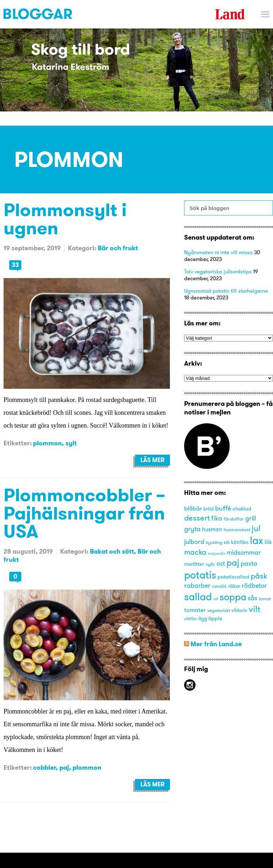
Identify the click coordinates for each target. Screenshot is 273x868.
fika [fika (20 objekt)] (217, 518)
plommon (47, 443)
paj (64, 767)
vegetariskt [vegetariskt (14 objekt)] (219, 610)
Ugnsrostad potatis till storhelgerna (226, 291)
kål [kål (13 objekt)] (227, 542)
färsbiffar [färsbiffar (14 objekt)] (234, 519)
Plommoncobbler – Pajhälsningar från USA (84, 513)
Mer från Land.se (216, 644)
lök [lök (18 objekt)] (268, 542)
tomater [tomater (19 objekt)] (195, 610)
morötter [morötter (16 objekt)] (194, 564)
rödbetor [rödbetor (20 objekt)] (254, 586)
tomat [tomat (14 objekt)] (265, 598)
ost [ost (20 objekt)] (221, 564)
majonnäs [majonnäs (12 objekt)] (217, 553)
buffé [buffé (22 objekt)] (223, 508)
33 (15, 265)
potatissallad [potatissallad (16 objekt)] (233, 577)
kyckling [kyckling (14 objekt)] (214, 542)
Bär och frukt (118, 248)
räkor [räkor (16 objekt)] (234, 586)
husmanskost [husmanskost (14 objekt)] (237, 529)
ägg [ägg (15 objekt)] (203, 619)
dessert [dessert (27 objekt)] (197, 518)
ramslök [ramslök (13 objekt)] (219, 586)
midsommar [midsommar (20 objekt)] (244, 553)
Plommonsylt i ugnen (65, 219)
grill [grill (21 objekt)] (251, 518)
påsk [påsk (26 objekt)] (259, 576)
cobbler (44, 767)
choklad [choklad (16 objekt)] (242, 509)
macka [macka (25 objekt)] (195, 552)
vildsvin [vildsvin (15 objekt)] (239, 610)
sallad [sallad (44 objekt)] (198, 597)
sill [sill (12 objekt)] (216, 599)
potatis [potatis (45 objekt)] (200, 575)
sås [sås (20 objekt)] (253, 598)
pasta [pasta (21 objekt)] (249, 563)
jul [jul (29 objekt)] (256, 528)
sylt (71, 443)
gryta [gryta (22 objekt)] (192, 529)
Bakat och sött (112, 551)
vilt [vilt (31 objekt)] (255, 609)
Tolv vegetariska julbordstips (218, 271)
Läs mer (152, 460)
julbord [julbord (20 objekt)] (194, 542)
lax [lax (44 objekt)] (256, 540)
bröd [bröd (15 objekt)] (208, 509)
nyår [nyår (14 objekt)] (210, 564)
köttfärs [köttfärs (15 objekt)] (240, 542)
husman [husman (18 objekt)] (212, 529)
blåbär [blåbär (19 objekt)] (193, 508)
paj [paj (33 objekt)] (233, 563)
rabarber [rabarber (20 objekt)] (197, 586)
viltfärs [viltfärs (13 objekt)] (191, 619)
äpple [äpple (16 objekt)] (215, 618)
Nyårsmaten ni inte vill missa (218, 252)
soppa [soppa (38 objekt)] (233, 597)
